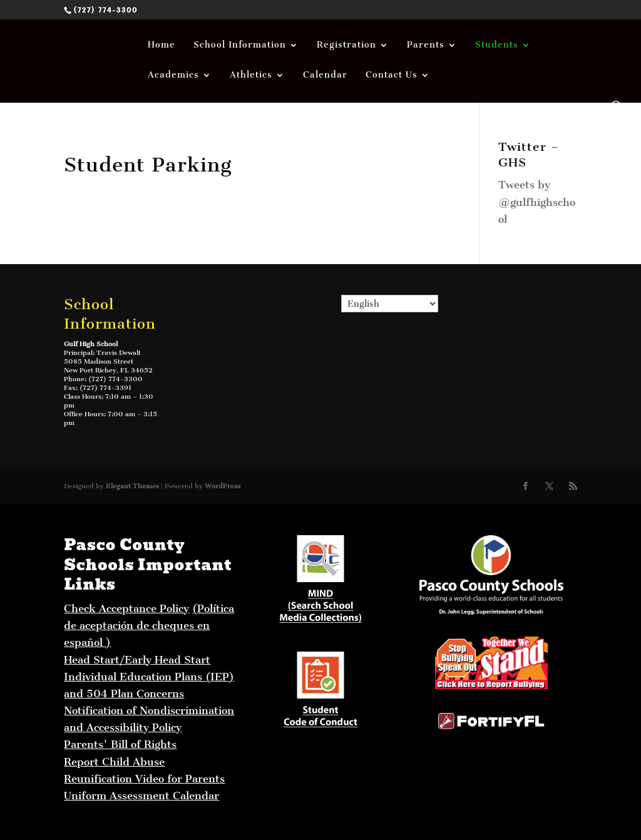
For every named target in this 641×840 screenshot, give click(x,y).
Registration (346, 45)
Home (162, 45)
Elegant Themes (132, 486)
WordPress (223, 486)
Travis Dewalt (119, 353)
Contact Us (392, 75)
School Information (240, 45)
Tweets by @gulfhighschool (537, 202)
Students (497, 45)
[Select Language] (390, 304)
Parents (426, 45)
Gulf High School (91, 344)
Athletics (251, 75)
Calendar (325, 75)
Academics (173, 75)
